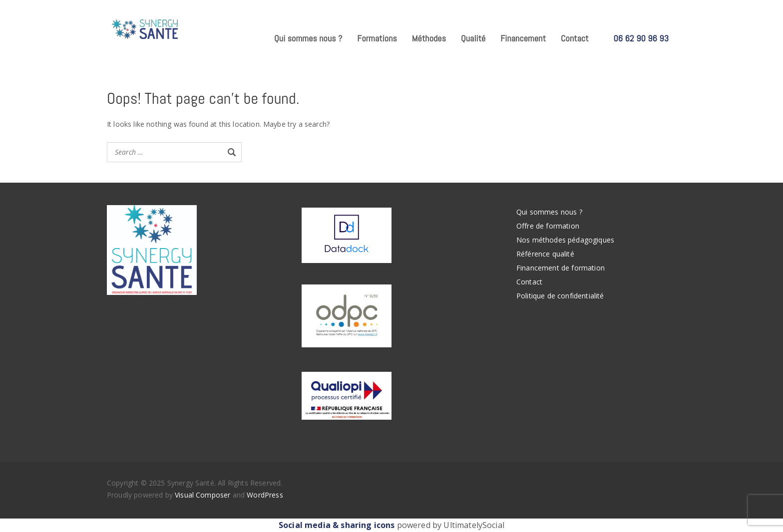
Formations (377, 38)
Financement (523, 38)
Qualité (473, 38)
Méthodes (429, 38)
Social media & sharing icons (338, 525)
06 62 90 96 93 (641, 38)
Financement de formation (561, 268)
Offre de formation (548, 226)
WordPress (265, 495)
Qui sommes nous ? (308, 38)
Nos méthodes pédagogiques (565, 240)
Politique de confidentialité (560, 296)
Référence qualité (545, 254)
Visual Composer (202, 495)
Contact (575, 38)
